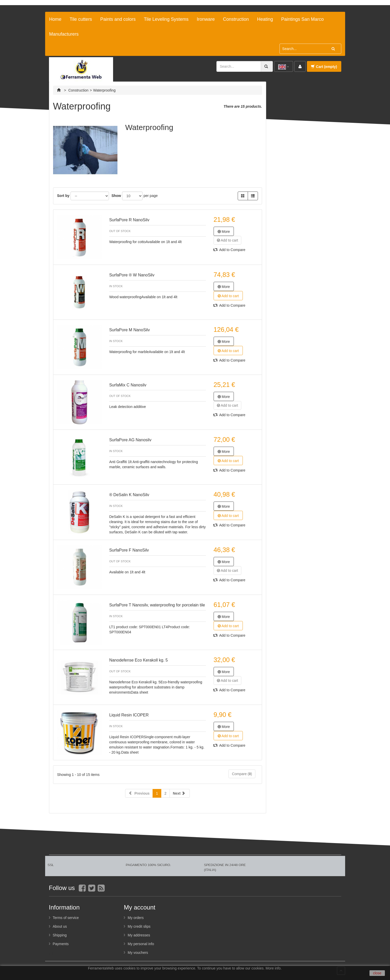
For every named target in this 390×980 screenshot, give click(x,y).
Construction (236, 19)
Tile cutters (81, 19)
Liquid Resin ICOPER (129, 715)
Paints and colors (118, 19)
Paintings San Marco (303, 19)
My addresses (139, 935)
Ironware (206, 19)
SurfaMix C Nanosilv (128, 385)
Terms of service (66, 918)
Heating (265, 19)
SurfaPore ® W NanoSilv (132, 275)
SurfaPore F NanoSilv (129, 550)
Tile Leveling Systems (166, 19)
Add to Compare (229, 250)
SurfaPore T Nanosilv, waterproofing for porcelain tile (157, 605)
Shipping (60, 935)
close (377, 973)
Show (116, 196)
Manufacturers (64, 34)
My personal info (141, 944)
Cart (324, 67)
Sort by (63, 196)
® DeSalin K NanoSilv (129, 495)
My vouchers (138, 953)
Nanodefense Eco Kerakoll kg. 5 (139, 660)
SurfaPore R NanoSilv (129, 220)
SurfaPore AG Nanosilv (130, 440)
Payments (61, 944)
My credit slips (139, 926)
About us (60, 926)
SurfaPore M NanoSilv (129, 330)
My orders (136, 918)
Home (55, 19)
